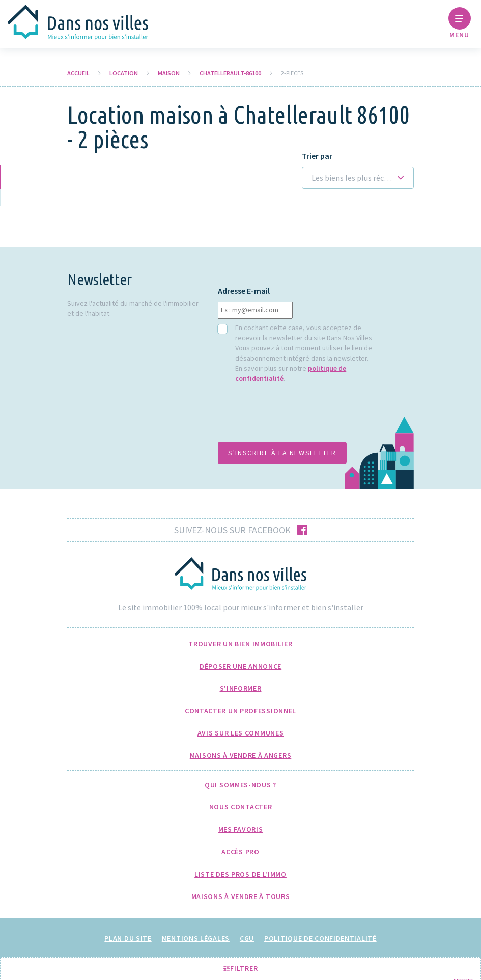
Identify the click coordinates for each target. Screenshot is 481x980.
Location (124, 73)
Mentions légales (196, 938)
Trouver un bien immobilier (240, 644)
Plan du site (128, 938)
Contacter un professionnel (240, 711)
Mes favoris (241, 829)
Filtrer (241, 968)
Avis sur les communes (241, 733)
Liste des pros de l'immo (240, 874)
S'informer (241, 688)
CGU (247, 938)
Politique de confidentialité (320, 938)
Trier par (317, 156)
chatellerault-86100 (230, 73)
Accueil (78, 73)
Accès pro (240, 852)
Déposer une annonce (240, 666)
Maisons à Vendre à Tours (241, 896)
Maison (169, 73)
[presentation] (295, 418)
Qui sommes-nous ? (240, 785)
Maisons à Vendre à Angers (241, 755)
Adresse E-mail (244, 291)
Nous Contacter (241, 807)
